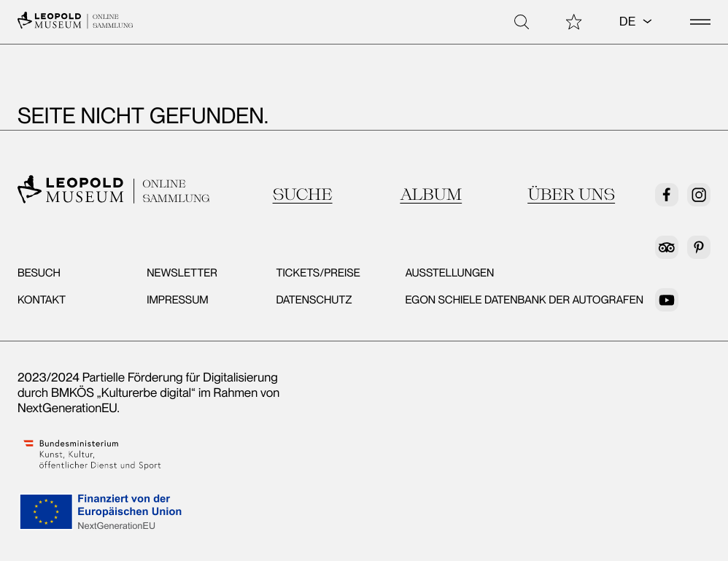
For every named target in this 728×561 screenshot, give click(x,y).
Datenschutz (314, 300)
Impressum (177, 300)
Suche (303, 194)
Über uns (571, 194)
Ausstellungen (450, 273)
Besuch (39, 273)
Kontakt (42, 300)
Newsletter (182, 273)
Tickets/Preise (318, 273)
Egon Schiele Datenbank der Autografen (524, 300)
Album (431, 194)
